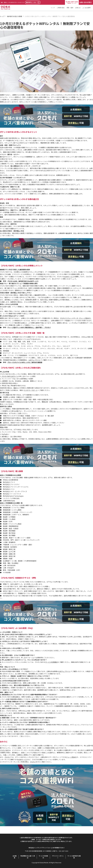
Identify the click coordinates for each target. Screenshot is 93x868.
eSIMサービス (23, 759)
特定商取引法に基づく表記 (28, 857)
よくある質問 (87, 8)
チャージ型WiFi (71, 757)
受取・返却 (70, 8)
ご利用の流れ (61, 8)
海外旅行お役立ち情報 (15, 16)
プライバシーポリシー (58, 857)
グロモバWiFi (5, 750)
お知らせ (78, 8)
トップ (53, 8)
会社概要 (15, 857)
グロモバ (7, 757)
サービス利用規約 (43, 857)
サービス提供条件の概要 (74, 857)
